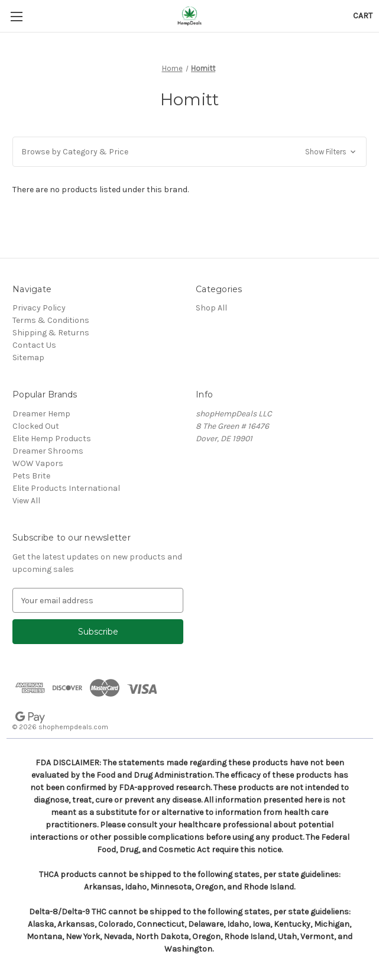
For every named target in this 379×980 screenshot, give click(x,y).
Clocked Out (36, 426)
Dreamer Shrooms (48, 451)
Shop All (211, 308)
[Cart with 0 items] (363, 16)
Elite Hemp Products (52, 439)
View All (26, 501)
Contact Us (34, 345)
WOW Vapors (38, 463)
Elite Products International (66, 488)
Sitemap (28, 358)
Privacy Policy (39, 308)
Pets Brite (31, 476)
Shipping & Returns (51, 333)
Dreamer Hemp (41, 414)
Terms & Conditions (51, 320)
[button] (189, 152)
